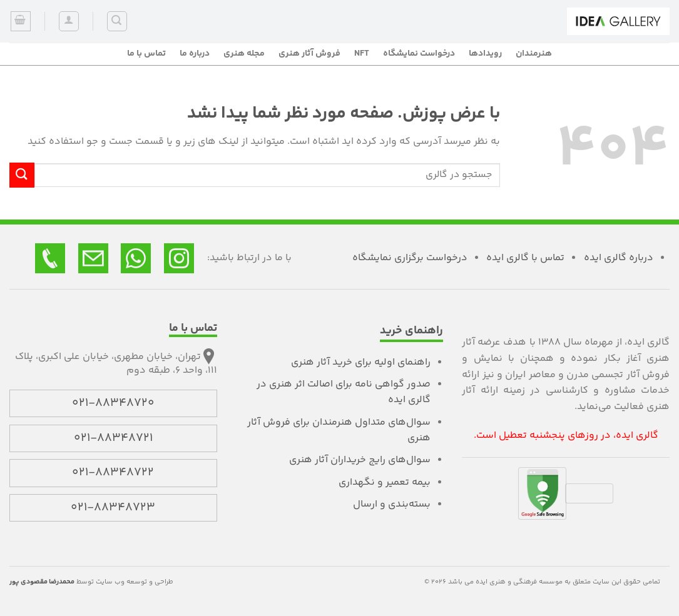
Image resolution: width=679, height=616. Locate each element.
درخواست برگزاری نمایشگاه (410, 258)
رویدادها (485, 54)
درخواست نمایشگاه (419, 54)
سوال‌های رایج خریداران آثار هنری (360, 460)
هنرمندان (534, 54)
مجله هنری (244, 54)
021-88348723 (113, 508)
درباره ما (195, 54)
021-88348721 (113, 438)
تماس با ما (146, 54)
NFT (362, 54)
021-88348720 (113, 403)
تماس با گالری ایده (525, 258)
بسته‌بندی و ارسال (392, 504)
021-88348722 (113, 473)
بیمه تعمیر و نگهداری (385, 482)
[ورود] (69, 21)
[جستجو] (117, 21)
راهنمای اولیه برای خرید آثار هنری (361, 362)
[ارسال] (22, 175)
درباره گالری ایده (619, 258)
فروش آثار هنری (309, 54)
